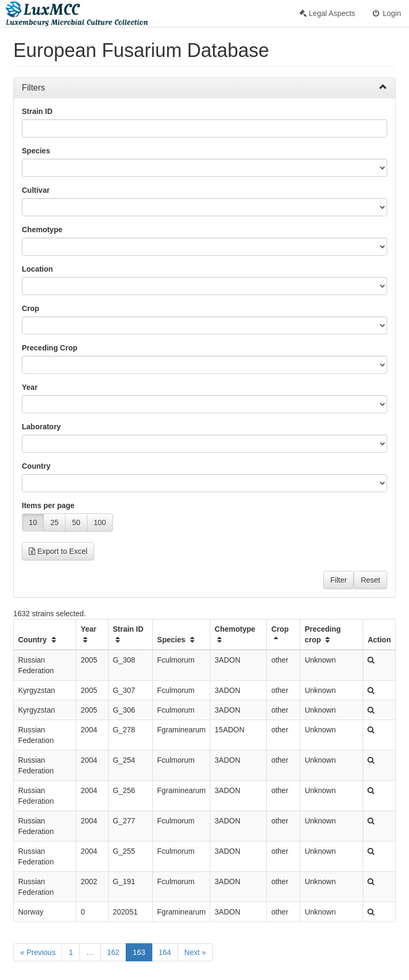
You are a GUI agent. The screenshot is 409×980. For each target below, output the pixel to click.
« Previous (38, 952)
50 (76, 522)
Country (36, 466)
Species (36, 151)
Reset (370, 580)
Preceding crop (323, 634)
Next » (195, 952)
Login (386, 13)
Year (30, 387)
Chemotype (42, 230)
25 (55, 522)
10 (33, 522)
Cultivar (36, 190)
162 (113, 952)
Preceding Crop (50, 348)
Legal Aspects (327, 13)
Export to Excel (58, 551)
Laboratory (41, 427)
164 (165, 952)
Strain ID (37, 111)
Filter (338, 580)
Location (37, 269)
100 (100, 522)
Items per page (48, 505)
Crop (31, 308)
